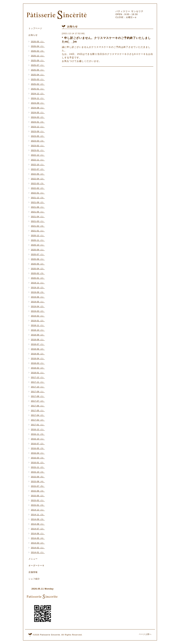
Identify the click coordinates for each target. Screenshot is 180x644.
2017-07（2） (38, 401)
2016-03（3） (38, 458)
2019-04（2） (38, 306)
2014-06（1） (38, 533)
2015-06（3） (38, 491)
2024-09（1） (38, 103)
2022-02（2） (38, 188)
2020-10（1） (38, 245)
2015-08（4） (38, 481)
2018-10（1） (38, 330)
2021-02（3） (38, 226)
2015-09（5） (38, 477)
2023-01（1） (38, 150)
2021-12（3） (38, 198)
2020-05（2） (38, 264)
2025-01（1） (38, 89)
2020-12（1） (38, 235)
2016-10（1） (38, 439)
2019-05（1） (38, 302)
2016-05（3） (38, 448)
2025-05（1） (38, 70)
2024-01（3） (38, 122)
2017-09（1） (38, 392)
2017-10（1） (38, 387)
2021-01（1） (38, 231)
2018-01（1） (38, 373)
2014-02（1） (38, 548)
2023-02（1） (38, 146)
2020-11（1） (38, 240)
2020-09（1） (38, 250)
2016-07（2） (38, 444)
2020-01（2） (38, 278)
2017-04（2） (38, 415)
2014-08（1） (38, 524)
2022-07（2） (38, 169)
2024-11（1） (38, 98)
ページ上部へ (145, 634)
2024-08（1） (38, 108)
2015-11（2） (38, 467)
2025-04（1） (38, 75)
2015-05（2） (38, 496)
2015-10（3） (38, 472)
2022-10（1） (38, 165)
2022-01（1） (38, 193)
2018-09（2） (38, 335)
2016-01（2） (38, 463)
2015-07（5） (38, 486)
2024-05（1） (38, 112)
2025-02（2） (38, 84)
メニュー (33, 559)
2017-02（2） (38, 420)
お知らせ (33, 35)
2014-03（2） (38, 543)
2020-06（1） (38, 259)
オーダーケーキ (36, 566)
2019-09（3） (38, 292)
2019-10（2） (38, 287)
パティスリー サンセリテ (129, 11)
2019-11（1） (38, 283)
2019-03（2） (38, 311)
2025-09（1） (38, 60)
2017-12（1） (38, 377)
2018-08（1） (38, 340)
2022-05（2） (38, 174)
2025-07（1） (38, 65)
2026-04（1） (38, 46)
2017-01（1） (38, 425)
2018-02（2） (38, 368)
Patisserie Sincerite (50, 635)
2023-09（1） (38, 131)
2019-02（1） (38, 316)
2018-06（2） (38, 349)
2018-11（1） (38, 325)
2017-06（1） (38, 406)
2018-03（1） (38, 363)
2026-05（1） (38, 42)
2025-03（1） (38, 79)
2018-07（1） (38, 344)
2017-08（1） (38, 396)
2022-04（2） (38, 179)
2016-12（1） (38, 429)
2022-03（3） (38, 183)
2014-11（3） (38, 515)
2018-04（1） (38, 358)
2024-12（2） (38, 94)
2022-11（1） (38, 160)
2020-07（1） (38, 254)
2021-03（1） (38, 221)
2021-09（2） (38, 202)
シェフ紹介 (34, 579)
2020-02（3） (38, 273)
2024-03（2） (38, 117)
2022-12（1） (38, 155)
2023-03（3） (38, 141)
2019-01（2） (38, 321)
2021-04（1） (38, 217)
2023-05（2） (38, 136)
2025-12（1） (38, 56)
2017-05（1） (38, 410)
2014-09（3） (38, 519)
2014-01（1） (38, 552)
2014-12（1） (38, 510)
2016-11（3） (38, 434)
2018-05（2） (38, 354)
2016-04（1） (38, 453)
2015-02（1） (38, 500)
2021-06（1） (38, 207)
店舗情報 (33, 572)
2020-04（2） (38, 269)
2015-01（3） (38, 505)
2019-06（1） (38, 297)
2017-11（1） (38, 382)
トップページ (35, 28)
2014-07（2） (38, 529)
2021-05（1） (38, 212)
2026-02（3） (38, 51)
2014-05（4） (38, 538)
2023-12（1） (38, 127)
